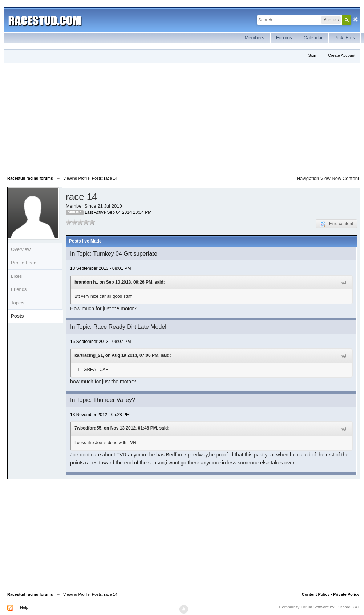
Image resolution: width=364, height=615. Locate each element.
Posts (17, 316)
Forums (284, 38)
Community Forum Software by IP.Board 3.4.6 (320, 607)
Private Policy (346, 594)
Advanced (356, 20)
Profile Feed (24, 263)
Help (24, 607)
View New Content (340, 178)
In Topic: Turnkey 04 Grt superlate (114, 254)
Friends (19, 289)
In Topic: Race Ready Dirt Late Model (118, 327)
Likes (16, 276)
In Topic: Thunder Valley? (103, 400)
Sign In (314, 55)
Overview (21, 249)
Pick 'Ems (345, 38)
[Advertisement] (126, 118)
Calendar (313, 38)
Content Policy (316, 594)
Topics (18, 303)
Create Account (342, 55)
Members (254, 38)
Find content (336, 224)
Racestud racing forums (30, 594)
